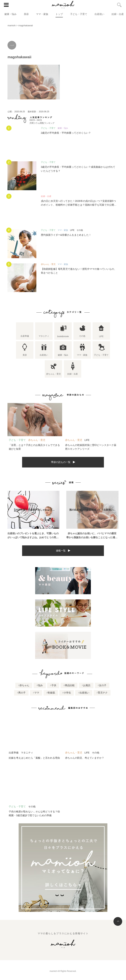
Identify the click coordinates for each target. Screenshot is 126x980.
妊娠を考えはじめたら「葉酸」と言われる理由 (34, 758)
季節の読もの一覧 (61, 462)
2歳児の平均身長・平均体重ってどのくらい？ (66, 133)
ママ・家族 (42, 14)
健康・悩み (10, 14)
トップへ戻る (118, 921)
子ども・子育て (79, 14)
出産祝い (99, 14)
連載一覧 (61, 551)
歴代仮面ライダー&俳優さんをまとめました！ (66, 235)
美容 (26, 14)
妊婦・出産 (118, 14)
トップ (59, 14)
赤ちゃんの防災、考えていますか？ (85, 758)
